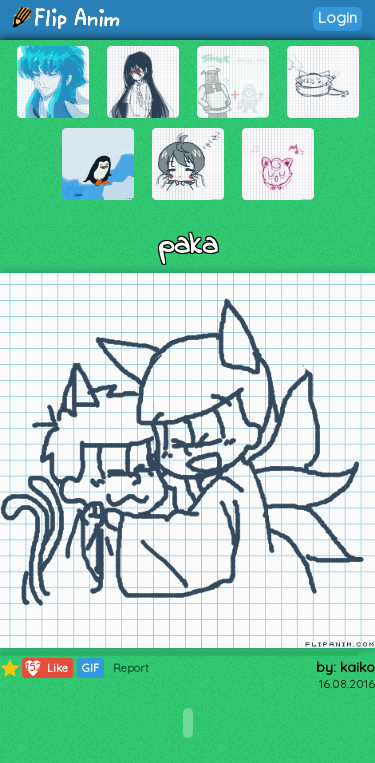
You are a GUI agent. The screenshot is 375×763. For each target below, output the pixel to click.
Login (337, 17)
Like (45, 668)
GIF (90, 668)
